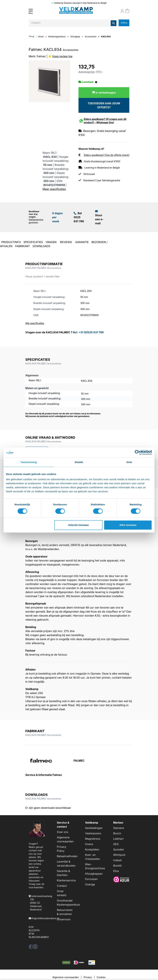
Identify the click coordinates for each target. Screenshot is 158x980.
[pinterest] (35, 948)
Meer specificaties (54, 189)
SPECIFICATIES (33, 242)
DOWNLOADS (41, 246)
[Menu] (31, 11)
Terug (31, 36)
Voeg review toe (62, 56)
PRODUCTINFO (11, 242)
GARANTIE (82, 242)
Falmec (41, 56)
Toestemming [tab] (29, 462)
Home (41, 37)
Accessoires (90, 37)
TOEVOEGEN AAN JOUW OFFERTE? (104, 105)
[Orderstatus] (122, 11)
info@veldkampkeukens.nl (45, 918)
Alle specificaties (35, 323)
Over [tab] (129, 462)
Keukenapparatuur (57, 37)
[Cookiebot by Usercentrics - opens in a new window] (137, 452)
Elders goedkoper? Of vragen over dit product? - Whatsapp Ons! (105, 121)
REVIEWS (66, 242)
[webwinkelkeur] (121, 879)
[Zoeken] (114, 23)
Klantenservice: (36, 220)
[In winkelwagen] (104, 93)
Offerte (124, 23)
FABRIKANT (22, 246)
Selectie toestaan (79, 525)
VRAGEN (51, 242)
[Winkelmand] (127, 11)
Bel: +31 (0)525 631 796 (88, 332)
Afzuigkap (75, 37)
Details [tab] (79, 462)
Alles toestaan (128, 525)
